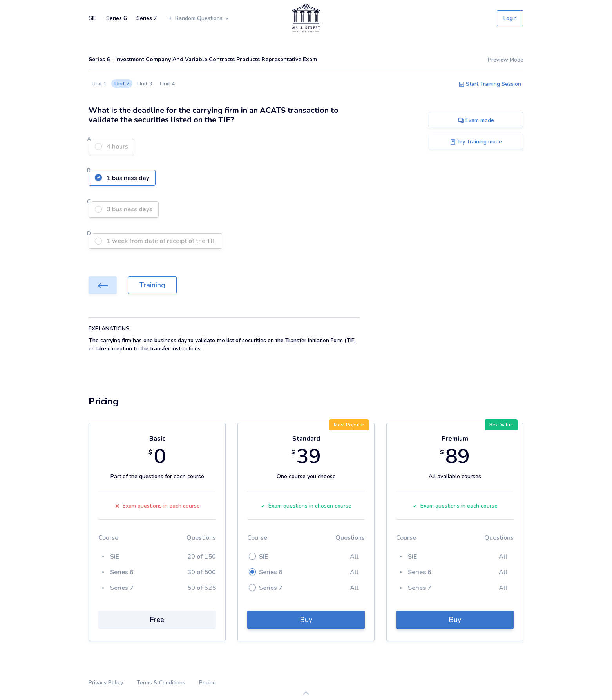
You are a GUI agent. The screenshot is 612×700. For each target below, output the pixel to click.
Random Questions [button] (198, 18)
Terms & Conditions (161, 683)
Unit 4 (167, 84)
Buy (306, 620)
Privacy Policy (106, 683)
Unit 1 (99, 84)
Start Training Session (490, 84)
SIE (92, 18)
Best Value (501, 425)
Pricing (207, 683)
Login (510, 18)
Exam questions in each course (157, 506)
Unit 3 (145, 84)
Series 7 (147, 18)
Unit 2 (122, 84)
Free (157, 620)
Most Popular (349, 425)
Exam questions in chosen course (306, 506)
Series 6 (116, 18)
